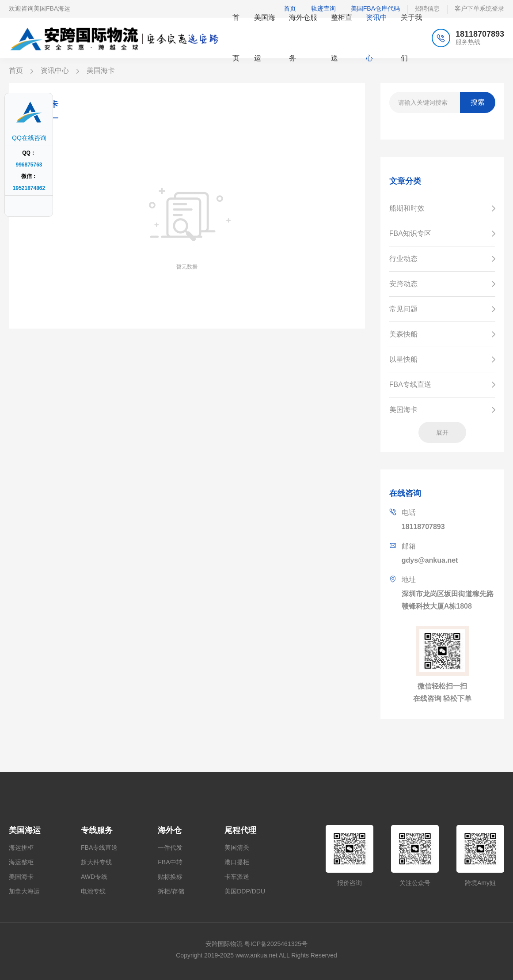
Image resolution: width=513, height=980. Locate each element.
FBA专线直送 (99, 848)
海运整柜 (21, 862)
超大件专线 (96, 862)
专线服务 (97, 830)
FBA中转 (170, 862)
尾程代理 (240, 830)
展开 (442, 432)
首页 (16, 70)
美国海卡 (21, 877)
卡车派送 (237, 877)
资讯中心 (55, 70)
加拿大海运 (24, 891)
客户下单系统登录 (479, 8)
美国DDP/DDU (245, 891)
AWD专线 (94, 877)
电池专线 (93, 891)
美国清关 (237, 848)
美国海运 (25, 830)
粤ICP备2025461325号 (276, 944)
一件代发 (170, 848)
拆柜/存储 (171, 891)
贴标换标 (170, 877)
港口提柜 (237, 862)
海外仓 (170, 830)
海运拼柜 (21, 848)
